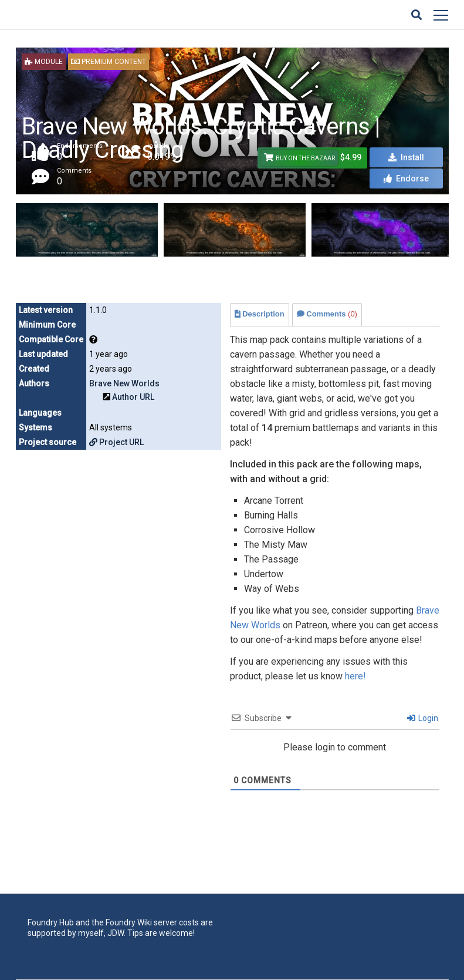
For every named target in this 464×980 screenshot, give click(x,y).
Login (423, 718)
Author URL (133, 397)
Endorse (406, 179)
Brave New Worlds (124, 383)
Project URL (116, 442)
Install (406, 157)
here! (355, 676)
